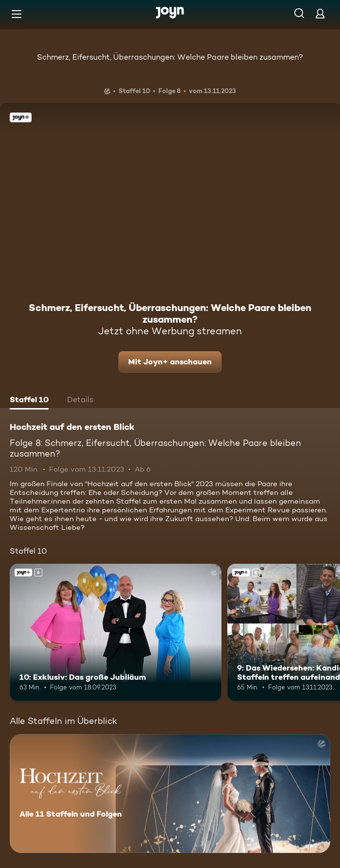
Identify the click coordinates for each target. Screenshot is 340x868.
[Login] (320, 13)
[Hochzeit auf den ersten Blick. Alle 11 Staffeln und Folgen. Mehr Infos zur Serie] (170, 794)
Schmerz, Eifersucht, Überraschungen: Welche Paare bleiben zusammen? (170, 57)
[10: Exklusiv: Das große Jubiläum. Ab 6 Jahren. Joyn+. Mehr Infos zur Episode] (116, 632)
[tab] (29, 401)
